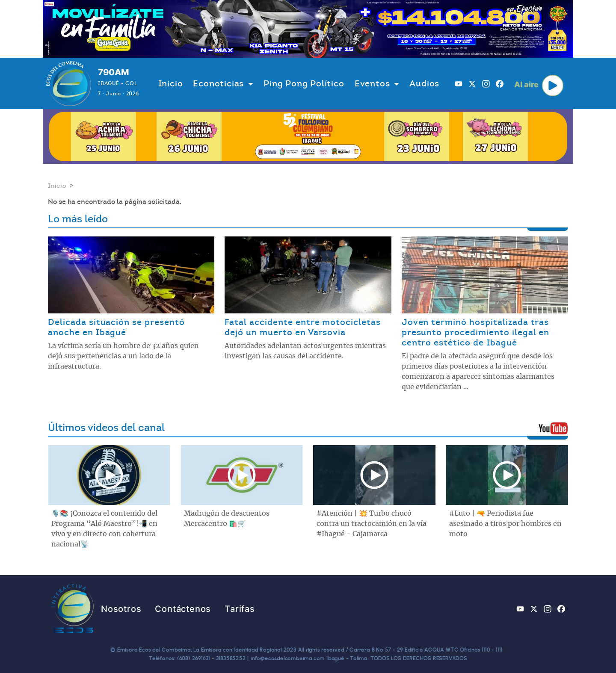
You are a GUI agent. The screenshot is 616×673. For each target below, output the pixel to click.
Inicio (171, 83)
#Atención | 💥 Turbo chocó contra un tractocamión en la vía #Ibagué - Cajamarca (372, 524)
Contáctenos (183, 609)
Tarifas (240, 609)
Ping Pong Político (304, 83)
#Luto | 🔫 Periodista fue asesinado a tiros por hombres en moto (505, 524)
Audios (424, 83)
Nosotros (121, 609)
